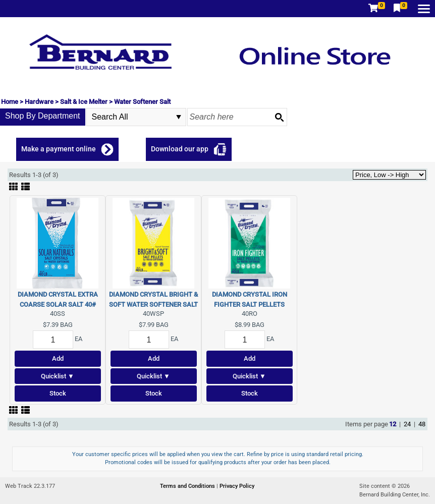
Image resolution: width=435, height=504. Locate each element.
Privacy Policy (237, 486)
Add (58, 358)
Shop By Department (43, 116)
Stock (58, 393)
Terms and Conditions (188, 486)
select (179, 117)
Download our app (180, 149)
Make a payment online (59, 149)
